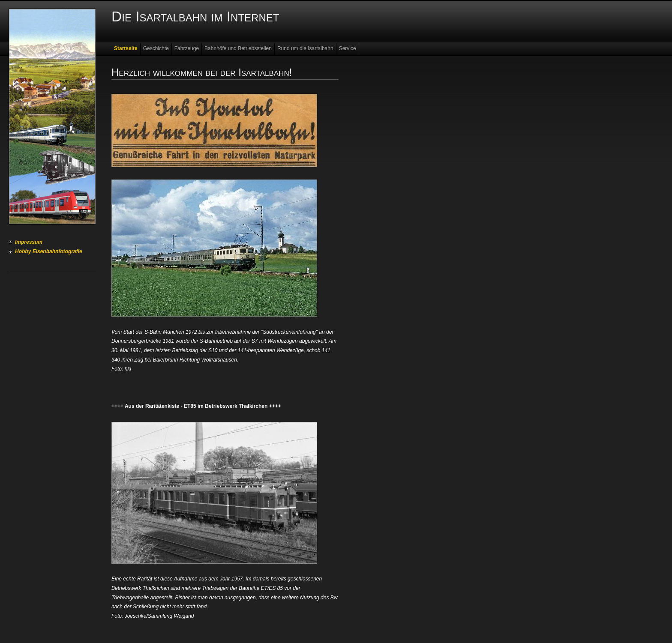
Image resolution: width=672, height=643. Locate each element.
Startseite (126, 48)
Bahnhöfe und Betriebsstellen (238, 48)
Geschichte (156, 48)
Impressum (29, 242)
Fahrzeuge (187, 48)
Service (348, 48)
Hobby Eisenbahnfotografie (49, 251)
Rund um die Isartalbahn (305, 48)
